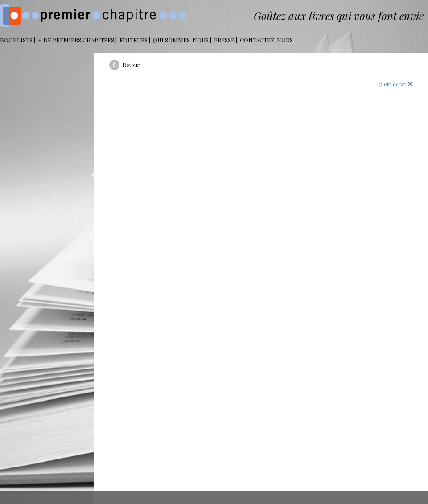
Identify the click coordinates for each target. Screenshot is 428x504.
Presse (224, 40)
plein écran (396, 84)
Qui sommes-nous (181, 40)
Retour (131, 65)
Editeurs (134, 40)
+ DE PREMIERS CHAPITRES (76, 40)
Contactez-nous (266, 40)
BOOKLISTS (16, 40)
